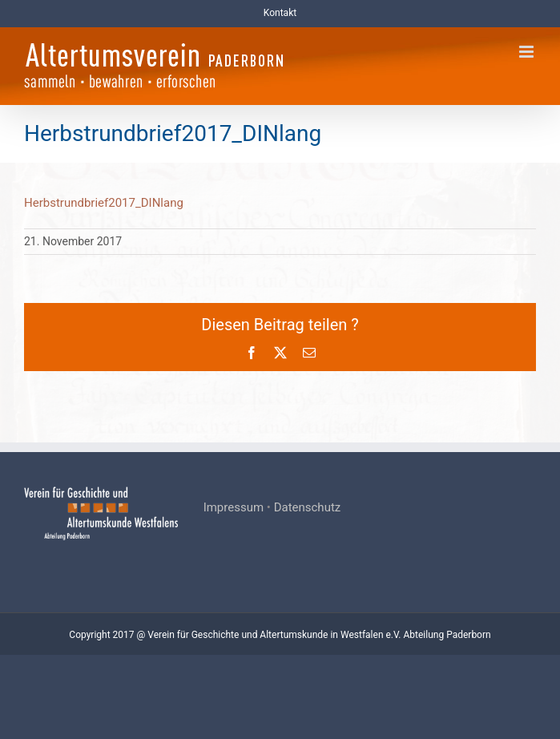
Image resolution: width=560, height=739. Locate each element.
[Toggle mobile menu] (528, 52)
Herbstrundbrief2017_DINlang (104, 203)
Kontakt (280, 13)
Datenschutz (308, 507)
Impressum (234, 507)
